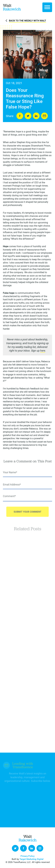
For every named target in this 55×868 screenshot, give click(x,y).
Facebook (23, 848)
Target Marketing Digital (31, 859)
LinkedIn (36, 116)
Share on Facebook (20, 116)
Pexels (50, 31)
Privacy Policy (27, 856)
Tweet (28, 116)
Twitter (15, 848)
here (43, 351)
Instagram (40, 848)
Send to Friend (44, 116)
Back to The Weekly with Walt (27, 21)
